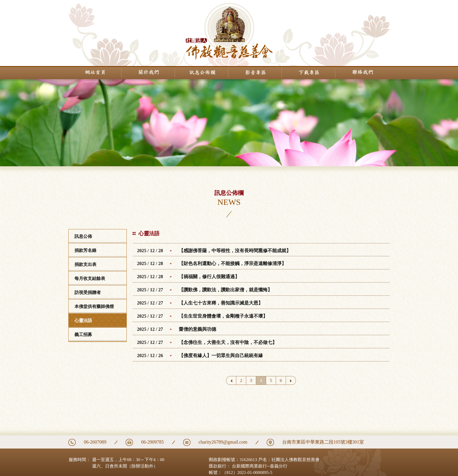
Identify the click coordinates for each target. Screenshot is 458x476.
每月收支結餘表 (90, 278)
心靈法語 (83, 321)
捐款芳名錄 (85, 250)
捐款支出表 (85, 264)
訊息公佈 (83, 236)
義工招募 (83, 335)
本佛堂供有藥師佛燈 (94, 307)
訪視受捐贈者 (88, 292)
